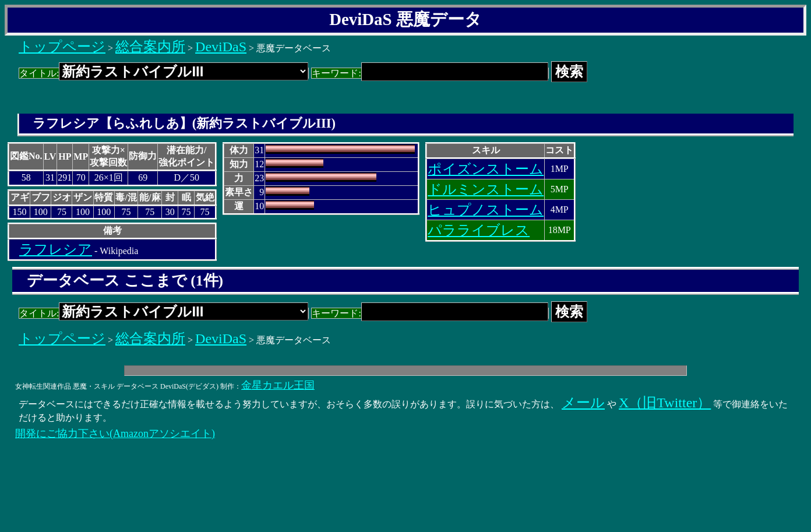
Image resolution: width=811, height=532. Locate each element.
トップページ (62, 47)
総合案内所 (150, 47)
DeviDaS (221, 47)
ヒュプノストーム (486, 210)
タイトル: (164, 73)
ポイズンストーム (486, 169)
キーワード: (430, 73)
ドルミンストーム (486, 189)
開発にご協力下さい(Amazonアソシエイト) (115, 434)
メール (583, 403)
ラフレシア (56, 249)
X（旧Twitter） (665, 403)
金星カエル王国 (278, 385)
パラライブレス (479, 230)
